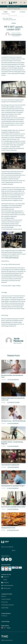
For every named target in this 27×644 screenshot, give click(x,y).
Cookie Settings (5, 622)
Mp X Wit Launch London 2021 (10, 20)
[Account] (21, 3)
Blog (7, 18)
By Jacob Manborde (16, 35)
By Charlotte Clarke (13, 402)
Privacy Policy (5, 602)
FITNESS (6, 12)
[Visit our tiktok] (10, 559)
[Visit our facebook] (7, 559)
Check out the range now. (12, 258)
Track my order (6, 588)
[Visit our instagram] (3, 559)
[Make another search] (13, 15)
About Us (4, 596)
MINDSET (13, 12)
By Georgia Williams (13, 530)
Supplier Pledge (5, 608)
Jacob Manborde (18, 340)
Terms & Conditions (6, 599)
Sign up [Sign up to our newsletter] (13, 550)
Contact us (5, 577)
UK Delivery (5, 583)
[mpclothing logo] (13, 3)
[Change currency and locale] (6, 628)
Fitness (11, 18)
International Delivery (7, 585)
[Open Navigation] (2, 3)
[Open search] (5, 3)
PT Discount (4, 616)
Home (4, 18)
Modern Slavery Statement (8, 605)
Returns (4, 580)
